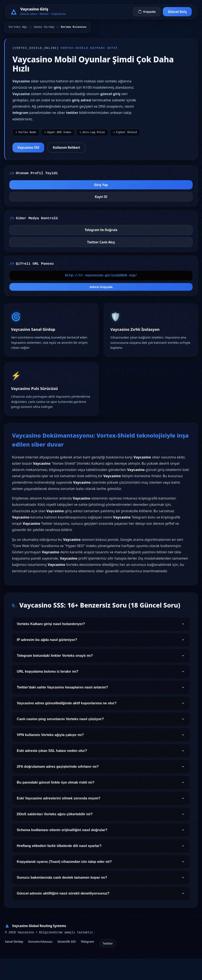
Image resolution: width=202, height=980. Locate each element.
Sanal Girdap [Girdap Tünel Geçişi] (14, 963)
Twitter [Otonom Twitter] (108, 965)
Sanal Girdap (44, 27)
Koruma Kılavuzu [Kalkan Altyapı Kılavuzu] (40, 963)
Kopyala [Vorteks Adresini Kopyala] (147, 12)
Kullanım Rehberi (69, 150)
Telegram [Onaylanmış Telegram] (87, 963)
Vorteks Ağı (18, 27)
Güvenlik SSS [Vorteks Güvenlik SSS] (66, 963)
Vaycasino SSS (31, 150)
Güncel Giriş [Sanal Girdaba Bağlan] (177, 12)
